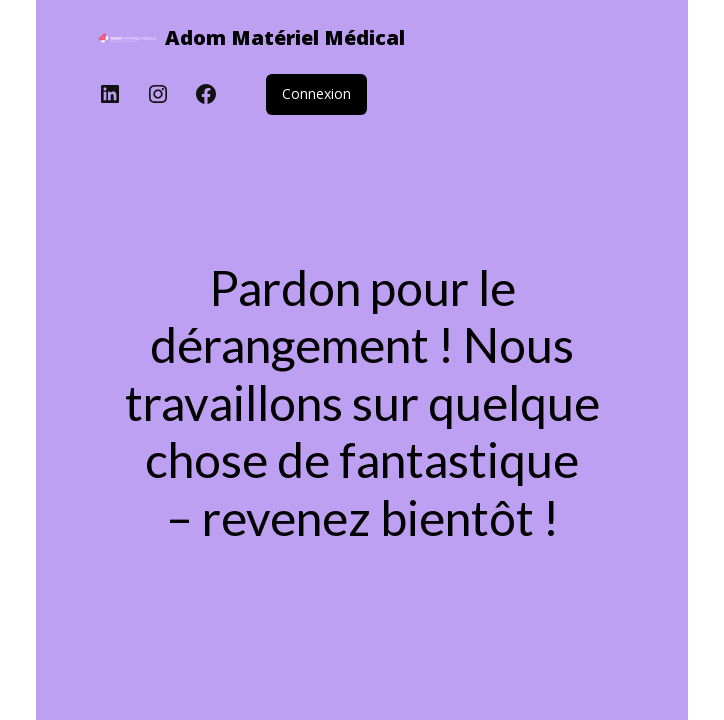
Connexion (316, 93)
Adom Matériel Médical (285, 37)
